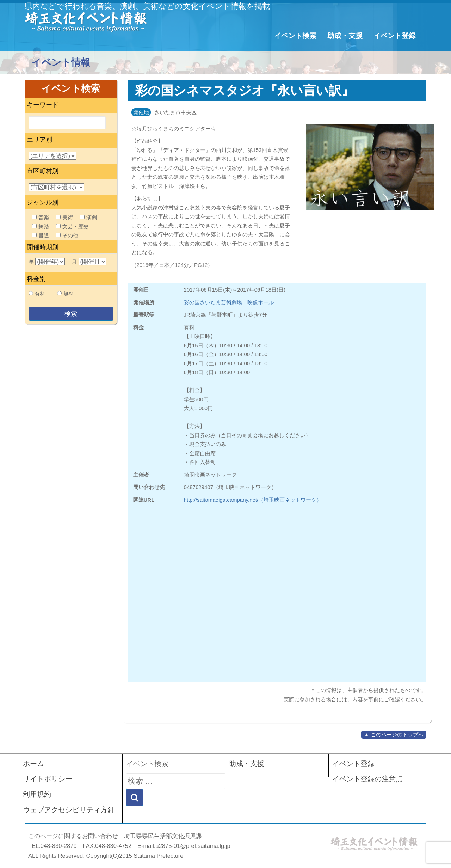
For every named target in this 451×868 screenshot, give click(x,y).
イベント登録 (395, 36)
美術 (64, 217)
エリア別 (39, 140)
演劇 (88, 217)
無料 (69, 294)
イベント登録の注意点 (367, 779)
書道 (41, 235)
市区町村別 (43, 171)
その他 (67, 235)
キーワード (43, 105)
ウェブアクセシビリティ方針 (69, 810)
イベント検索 (295, 36)
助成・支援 (345, 36)
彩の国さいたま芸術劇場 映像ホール (229, 302)
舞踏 (41, 227)
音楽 (41, 217)
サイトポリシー (48, 779)
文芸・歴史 (72, 227)
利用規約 (37, 794)
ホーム (33, 764)
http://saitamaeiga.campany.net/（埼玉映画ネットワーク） (253, 500)
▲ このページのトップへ (394, 735)
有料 (40, 294)
